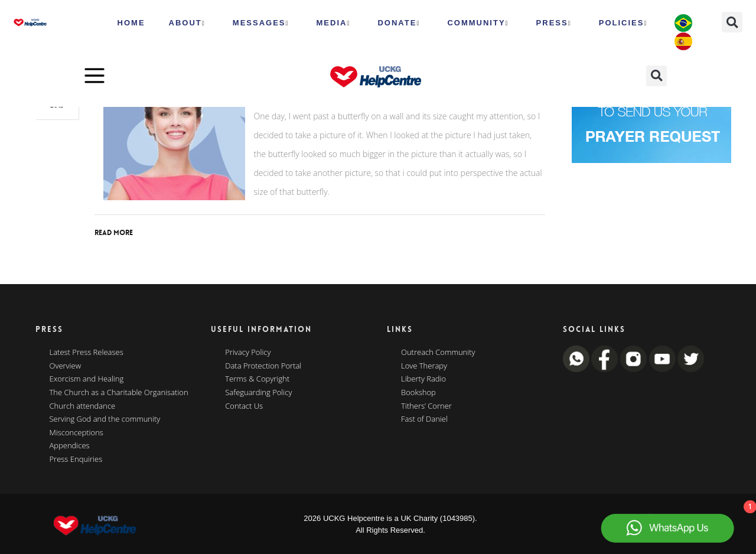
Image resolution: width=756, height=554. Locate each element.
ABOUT (187, 23)
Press (554, 23)
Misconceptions (76, 433)
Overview (66, 366)
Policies (623, 23)
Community (478, 23)
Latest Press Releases (87, 353)
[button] (732, 22)
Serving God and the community (105, 419)
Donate (399, 23)
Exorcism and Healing (87, 379)
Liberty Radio (423, 379)
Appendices (70, 446)
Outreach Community (438, 353)
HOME (131, 23)
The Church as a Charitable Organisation (119, 393)
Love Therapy (424, 366)
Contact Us (244, 406)
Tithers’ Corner (426, 406)
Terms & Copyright (257, 379)
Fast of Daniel (424, 419)
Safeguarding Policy (258, 393)
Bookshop (418, 393)
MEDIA (334, 23)
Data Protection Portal (263, 366)
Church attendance (83, 406)
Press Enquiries (76, 460)
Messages (261, 23)
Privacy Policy (248, 353)
